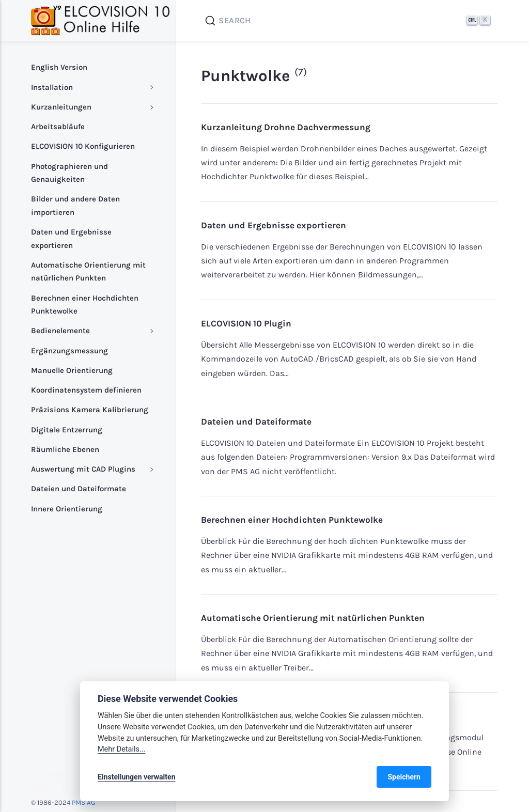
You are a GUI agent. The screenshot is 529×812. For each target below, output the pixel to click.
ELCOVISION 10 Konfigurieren (83, 146)
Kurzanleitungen (61, 107)
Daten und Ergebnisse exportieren (274, 225)
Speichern (404, 777)
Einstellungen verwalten (137, 777)
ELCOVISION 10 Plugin (246, 323)
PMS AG (83, 802)
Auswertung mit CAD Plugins (83, 469)
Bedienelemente (60, 331)
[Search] (349, 21)
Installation (52, 87)
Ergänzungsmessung (69, 351)
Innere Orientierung (67, 509)
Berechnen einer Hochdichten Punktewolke (292, 520)
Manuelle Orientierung (72, 370)
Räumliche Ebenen (65, 449)
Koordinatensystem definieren (86, 390)
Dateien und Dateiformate (256, 421)
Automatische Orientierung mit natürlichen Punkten (313, 618)
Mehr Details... (121, 749)
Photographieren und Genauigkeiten (69, 173)
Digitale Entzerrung (67, 430)
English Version (59, 67)
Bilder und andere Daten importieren (75, 206)
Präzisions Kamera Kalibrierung (90, 410)
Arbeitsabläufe (58, 127)
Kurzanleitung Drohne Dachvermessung (286, 127)
